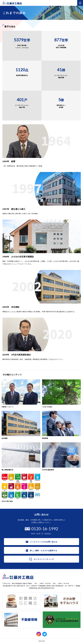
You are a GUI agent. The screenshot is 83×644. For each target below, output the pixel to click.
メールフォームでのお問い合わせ (44, 542)
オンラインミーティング (44, 559)
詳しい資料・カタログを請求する (43, 551)
